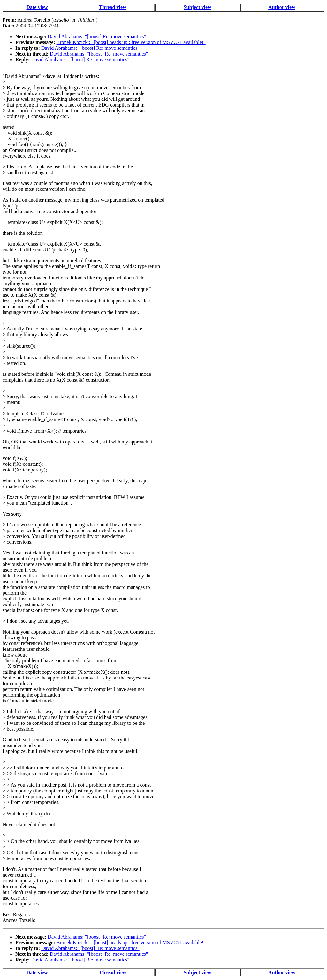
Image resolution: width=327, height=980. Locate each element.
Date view (37, 7)
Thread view (113, 7)
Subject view (198, 7)
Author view (282, 7)
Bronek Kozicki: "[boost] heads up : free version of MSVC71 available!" (131, 42)
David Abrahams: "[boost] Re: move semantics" (97, 37)
